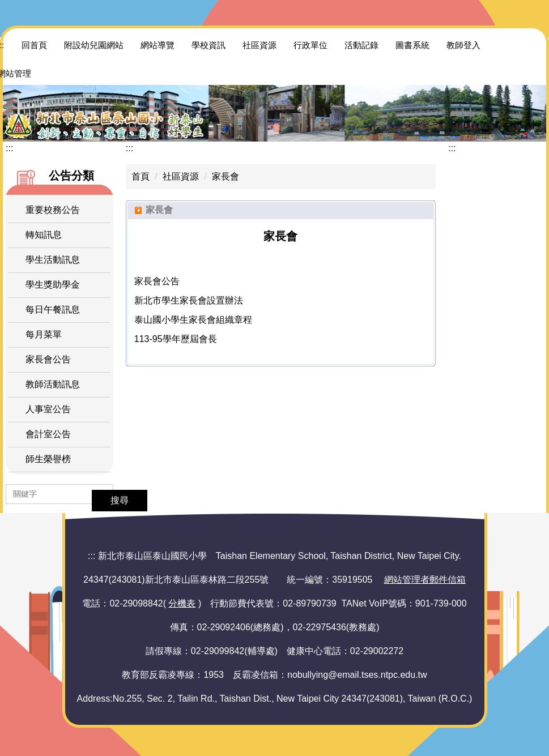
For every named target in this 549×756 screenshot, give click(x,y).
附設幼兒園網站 (94, 45)
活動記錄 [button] (361, 45)
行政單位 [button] (310, 45)
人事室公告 (48, 409)
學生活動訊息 (53, 260)
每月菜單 (44, 334)
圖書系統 (412, 45)
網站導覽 (158, 45)
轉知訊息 (44, 235)
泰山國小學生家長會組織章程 (193, 320)
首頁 (141, 176)
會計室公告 (48, 434)
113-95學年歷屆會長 (176, 339)
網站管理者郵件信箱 (425, 580)
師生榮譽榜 (48, 459)
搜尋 (120, 500)
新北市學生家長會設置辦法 (189, 300)
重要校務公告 (53, 210)
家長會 (225, 176)
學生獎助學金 (53, 285)
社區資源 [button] (259, 45)
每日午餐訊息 (53, 309)
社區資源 (181, 176)
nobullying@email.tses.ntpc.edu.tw (357, 675)
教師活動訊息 (53, 384)
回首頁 (34, 45)
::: (9, 148)
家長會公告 (48, 359)
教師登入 (463, 45)
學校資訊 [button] (208, 45)
